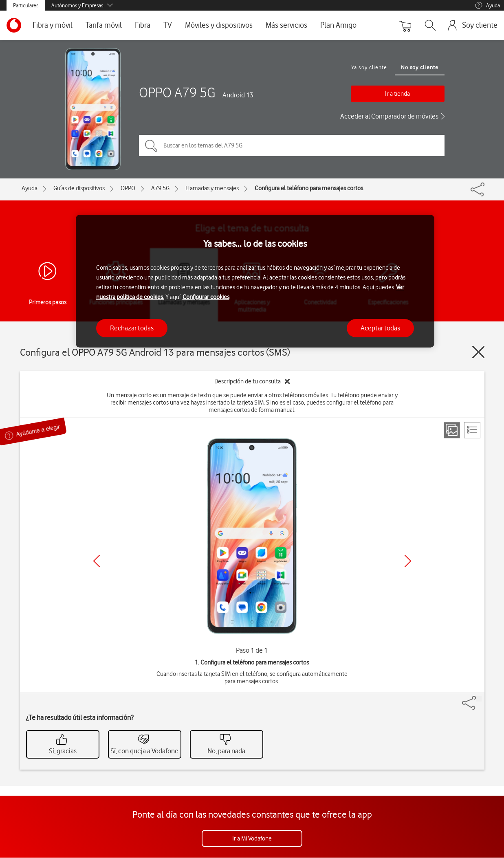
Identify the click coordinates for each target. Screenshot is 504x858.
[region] (255, 281)
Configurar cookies (206, 297)
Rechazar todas (132, 328)
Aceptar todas (380, 328)
